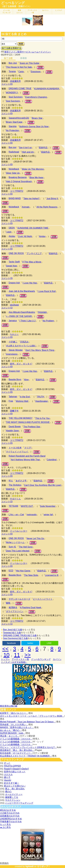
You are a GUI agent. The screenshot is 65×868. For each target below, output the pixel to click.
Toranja (12, 71)
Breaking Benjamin (18, 177)
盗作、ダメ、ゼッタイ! (21, 364)
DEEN (12, 228)
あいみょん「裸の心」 (11, 730)
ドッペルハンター (19, 531)
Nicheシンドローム (15, 542)
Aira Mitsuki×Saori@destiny (22, 312)
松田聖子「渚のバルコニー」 (14, 713)
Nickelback (14, 169)
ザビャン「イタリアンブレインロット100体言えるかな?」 (28, 747)
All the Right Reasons (47, 207)
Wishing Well (22, 401)
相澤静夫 (13, 607)
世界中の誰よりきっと (15, 772)
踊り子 (7, 777)
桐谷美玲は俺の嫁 (9, 706)
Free (11, 401)
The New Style (31, 575)
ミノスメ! (58, 10)
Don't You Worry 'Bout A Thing (40, 350)
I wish (9, 232)
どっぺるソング (13, 3)
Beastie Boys (15, 379)
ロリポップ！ (44, 866)
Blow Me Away (36, 177)
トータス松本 (15, 448)
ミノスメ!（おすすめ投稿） (14, 662)
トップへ (5, 659)
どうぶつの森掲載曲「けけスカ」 (16, 739)
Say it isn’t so (25, 148)
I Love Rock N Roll (47, 291)
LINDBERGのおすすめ (11, 819)
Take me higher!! (31, 199)
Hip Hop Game (23, 571)
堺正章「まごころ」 (10, 736)
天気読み (24, 342)
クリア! (28, 448)
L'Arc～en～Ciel (16, 515)
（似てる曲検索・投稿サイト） (16, 6)
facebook (11, 643)
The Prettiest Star (32, 427)
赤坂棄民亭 (15, 81)
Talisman (13, 397)
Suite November (48, 506)
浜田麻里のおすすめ (10, 816)
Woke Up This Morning (33, 169)
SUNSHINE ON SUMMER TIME (33, 228)
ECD (11, 571)
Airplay (12, 236)
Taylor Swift (14, 262)
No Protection (12, 130)
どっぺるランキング (41, 659)
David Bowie (15, 427)
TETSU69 (13, 506)
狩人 (11, 481)
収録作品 (43, 148)
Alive (26, 380)
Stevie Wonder (16, 350)
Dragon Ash (14, 283)
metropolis (32, 515)
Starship (13, 126)
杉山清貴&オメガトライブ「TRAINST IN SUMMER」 (26, 756)
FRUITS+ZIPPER (12, 766)
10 (6, 655)
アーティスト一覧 (20, 659)
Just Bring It (52, 199)
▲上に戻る (5, 827)
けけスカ (8, 774)
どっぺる (6, 11)
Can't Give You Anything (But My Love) (43, 485)
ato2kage (14, 305)
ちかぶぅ (14, 334)
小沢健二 (13, 342)
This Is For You (42, 418)
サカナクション (13, 800)
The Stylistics (15, 485)
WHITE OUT (27, 506)
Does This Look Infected (18, 551)
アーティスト (32, 11)
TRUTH (40, 397)
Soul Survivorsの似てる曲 (15, 638)
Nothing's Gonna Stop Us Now (34, 126)
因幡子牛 (14, 411)
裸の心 (8, 792)
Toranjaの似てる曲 (12, 633)
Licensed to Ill (52, 575)
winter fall (48, 515)
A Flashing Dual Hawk (31, 607)
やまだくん (15, 499)
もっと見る (5, 824)
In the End (25, 397)
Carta (21, 72)
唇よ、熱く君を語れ (15, 789)
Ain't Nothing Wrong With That (25, 460)
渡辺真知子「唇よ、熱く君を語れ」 (17, 750)
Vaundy (7, 780)
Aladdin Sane (12, 431)
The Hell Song (26, 547)
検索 (21, 44)
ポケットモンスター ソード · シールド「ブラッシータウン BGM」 (32, 716)
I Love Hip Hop (30, 283)
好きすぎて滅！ (11, 783)
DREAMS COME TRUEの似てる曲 (20, 635)
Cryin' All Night (25, 236)
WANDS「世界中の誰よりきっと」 (17, 727)
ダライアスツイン (15, 611)
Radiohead (14, 152)
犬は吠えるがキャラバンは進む (21, 346)
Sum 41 (12, 547)
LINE (49, 643)
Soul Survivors (16, 97)
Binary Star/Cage (14, 122)
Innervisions (12, 354)
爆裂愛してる (12, 797)
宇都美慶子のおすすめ (11, 822)
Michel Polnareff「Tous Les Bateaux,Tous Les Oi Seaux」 (28, 722)
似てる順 (8, 58)
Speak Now (11, 266)
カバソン (45, 10)
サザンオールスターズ (19, 599)
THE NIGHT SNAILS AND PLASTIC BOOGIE (28, 422)
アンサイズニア (34, 253)
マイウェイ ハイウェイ (17, 452)
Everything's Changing (36, 97)
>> (28, 655)
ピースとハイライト (43, 599)
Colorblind (52, 460)
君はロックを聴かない (15, 786)
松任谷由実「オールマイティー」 (16, 753)
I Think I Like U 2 (27, 321)
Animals (26, 207)
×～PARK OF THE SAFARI (19, 316)
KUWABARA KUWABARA (47, 89)
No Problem (48, 321)
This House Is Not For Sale (19, 67)
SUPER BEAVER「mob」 (13, 733)
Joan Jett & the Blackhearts (22, 291)
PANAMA (42, 312)
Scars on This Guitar (29, 63)
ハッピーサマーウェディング (19, 803)
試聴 (40, 67)
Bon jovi (12, 147)
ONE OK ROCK (16, 253)
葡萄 (8, 603)
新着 (19, 11)
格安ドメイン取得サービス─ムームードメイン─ (28, 52)
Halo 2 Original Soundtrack (19, 181)
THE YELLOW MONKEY (21, 418)
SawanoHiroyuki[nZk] (19, 118)
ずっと (7, 763)
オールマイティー (14, 794)
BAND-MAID (15, 198)
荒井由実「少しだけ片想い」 (14, 725)
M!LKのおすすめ (8, 810)
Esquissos (36, 72)
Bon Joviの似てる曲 (13, 630)
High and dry (28, 152)
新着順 (24, 58)
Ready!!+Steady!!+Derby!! (16, 769)
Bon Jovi (13, 63)
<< (5, 649)
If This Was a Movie (32, 262)
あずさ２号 (21, 481)
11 (17, 655)
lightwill (29, 866)
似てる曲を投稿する (11, 48)
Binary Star (37, 118)
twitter (30, 643)
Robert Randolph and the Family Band (27, 456)
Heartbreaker (42, 401)
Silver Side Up (13, 173)
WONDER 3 (12, 93)
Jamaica (13, 321)
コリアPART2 (17, 191)
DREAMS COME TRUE (20, 89)
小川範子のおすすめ (10, 813)
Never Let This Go (35, 538)
